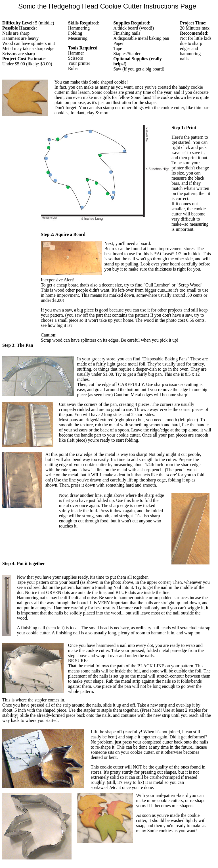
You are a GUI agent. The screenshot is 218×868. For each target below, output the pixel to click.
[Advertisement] (19, 210)
